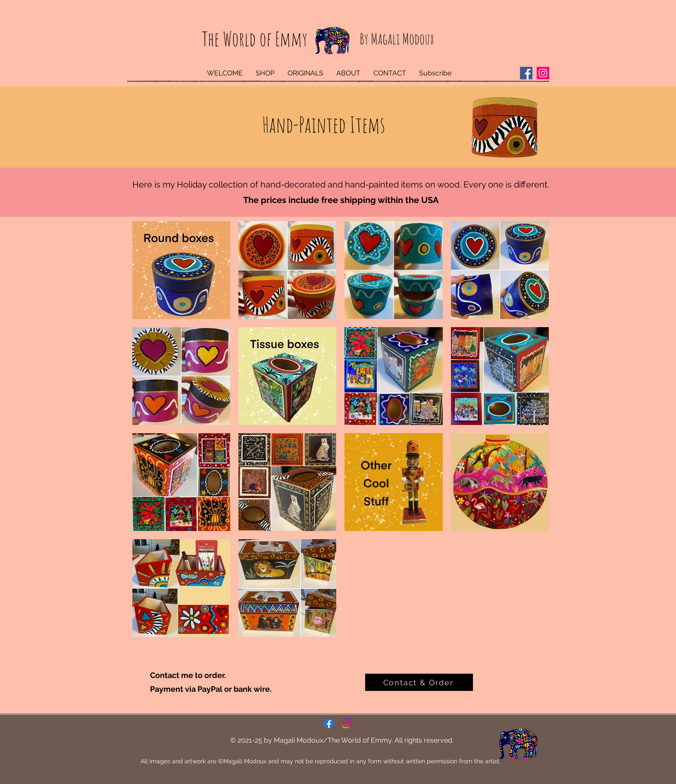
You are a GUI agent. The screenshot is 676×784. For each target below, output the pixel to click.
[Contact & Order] (419, 682)
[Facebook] (526, 73)
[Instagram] (543, 73)
